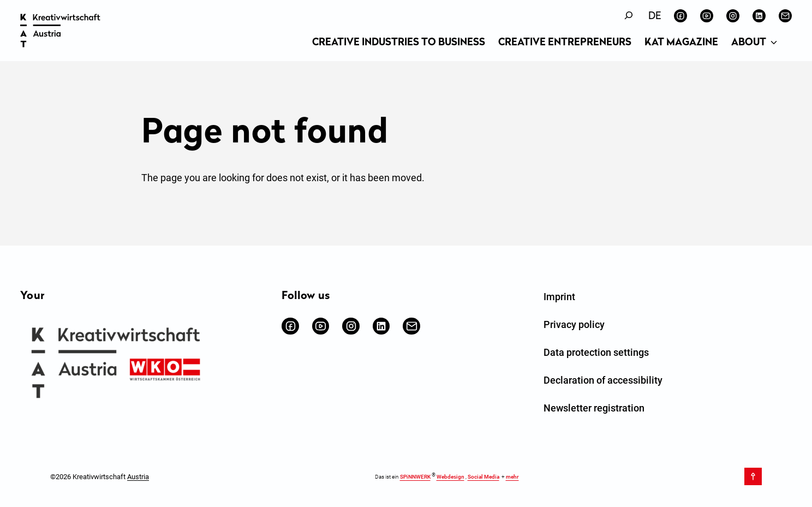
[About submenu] (774, 43)
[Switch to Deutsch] (655, 16)
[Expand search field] (629, 16)
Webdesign (450, 477)
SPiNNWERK (415, 477)
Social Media (483, 477)
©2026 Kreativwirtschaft (100, 476)
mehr (512, 477)
